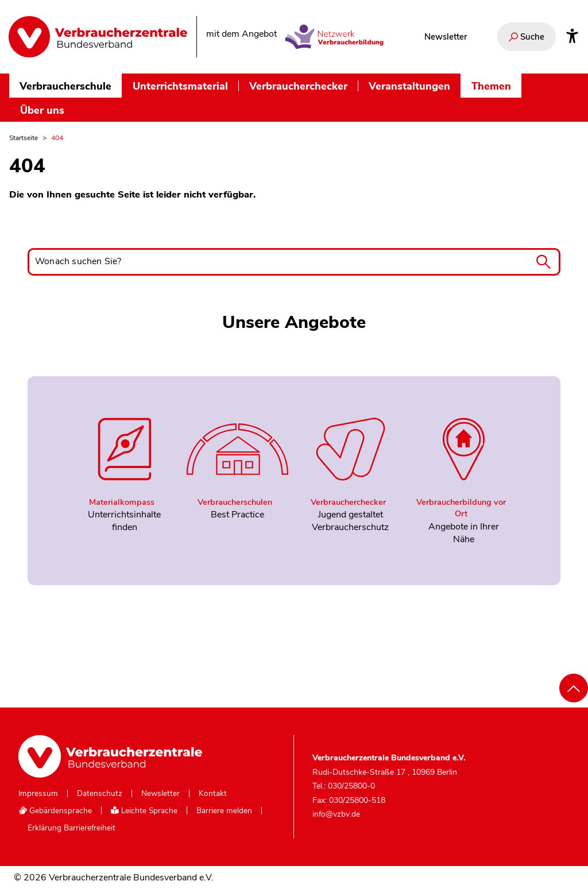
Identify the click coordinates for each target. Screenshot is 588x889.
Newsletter (446, 37)
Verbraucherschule (65, 86)
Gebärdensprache (55, 811)
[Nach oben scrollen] (574, 688)
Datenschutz (100, 794)
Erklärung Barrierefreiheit (71, 828)
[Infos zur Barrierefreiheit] (572, 37)
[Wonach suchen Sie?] (294, 262)
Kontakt (213, 794)
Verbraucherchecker (298, 86)
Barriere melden (224, 811)
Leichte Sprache (144, 811)
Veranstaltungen (409, 86)
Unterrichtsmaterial (180, 86)
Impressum (38, 794)
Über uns (42, 110)
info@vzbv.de (336, 814)
